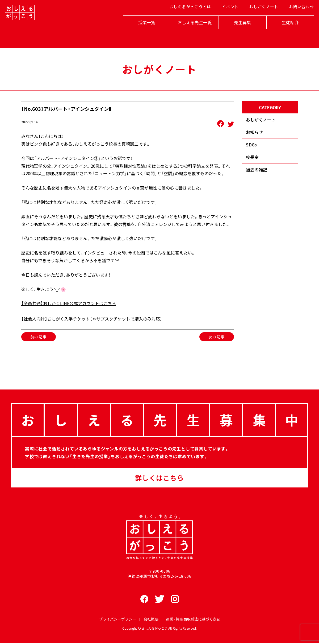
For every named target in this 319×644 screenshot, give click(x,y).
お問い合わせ (297, 19)
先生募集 (237, 32)
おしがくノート (261, 19)
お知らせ (254, 132)
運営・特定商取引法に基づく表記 (193, 620)
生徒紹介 (285, 32)
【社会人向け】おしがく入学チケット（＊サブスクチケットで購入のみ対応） (92, 319)
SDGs (251, 145)
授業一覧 (141, 32)
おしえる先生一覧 (189, 32)
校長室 (252, 157)
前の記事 (39, 337)
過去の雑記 (257, 170)
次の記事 (217, 337)
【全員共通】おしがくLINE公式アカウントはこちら (69, 303)
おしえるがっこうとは (190, 19)
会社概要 (151, 620)
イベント (228, 19)
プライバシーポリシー (117, 620)
